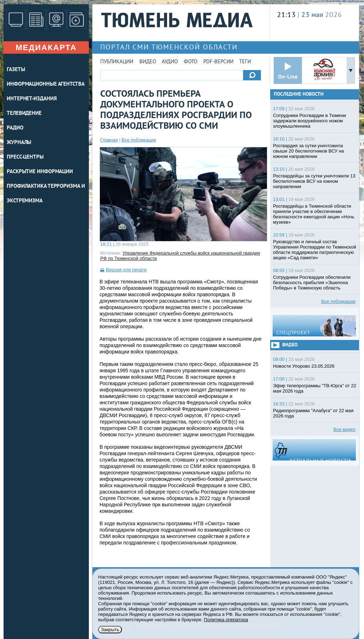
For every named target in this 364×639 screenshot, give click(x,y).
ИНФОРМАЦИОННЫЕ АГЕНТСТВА (46, 84)
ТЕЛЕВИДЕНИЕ (24, 114)
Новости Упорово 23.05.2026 (304, 366)
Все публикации (139, 140)
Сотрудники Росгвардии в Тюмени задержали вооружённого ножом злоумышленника (309, 121)
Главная (109, 140)
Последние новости (299, 94)
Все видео (344, 429)
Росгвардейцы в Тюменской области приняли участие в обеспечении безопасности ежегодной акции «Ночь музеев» (314, 214)
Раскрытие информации (40, 172)
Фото (191, 62)
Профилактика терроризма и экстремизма (46, 194)
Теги (245, 62)
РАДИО (15, 128)
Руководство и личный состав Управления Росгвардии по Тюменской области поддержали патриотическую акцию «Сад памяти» (315, 250)
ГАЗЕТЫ (16, 70)
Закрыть (110, 630)
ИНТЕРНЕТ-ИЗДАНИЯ (32, 99)
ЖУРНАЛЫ (19, 143)
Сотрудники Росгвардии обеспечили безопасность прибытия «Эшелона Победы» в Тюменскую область (312, 283)
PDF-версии (218, 62)
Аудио (170, 62)
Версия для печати (126, 270)
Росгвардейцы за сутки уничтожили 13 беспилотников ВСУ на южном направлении (314, 181)
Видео (148, 62)
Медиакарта (46, 47)
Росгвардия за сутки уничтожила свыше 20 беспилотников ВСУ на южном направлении (309, 151)
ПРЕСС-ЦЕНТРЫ (25, 157)
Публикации (117, 62)
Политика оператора (226, 620)
